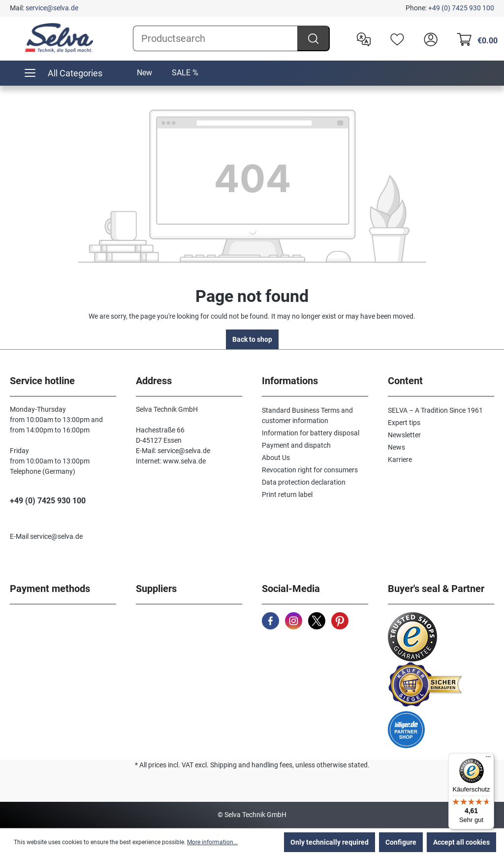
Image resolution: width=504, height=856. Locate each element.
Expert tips (404, 423)
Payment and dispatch (296, 445)
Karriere (400, 460)
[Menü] (488, 759)
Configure (401, 842)
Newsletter (404, 435)
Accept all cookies (461, 842)
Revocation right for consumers (310, 470)
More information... (212, 842)
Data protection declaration (304, 482)
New (144, 73)
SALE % (185, 73)
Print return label (287, 494)
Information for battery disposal (311, 433)
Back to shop (252, 339)
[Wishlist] (395, 38)
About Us (276, 458)
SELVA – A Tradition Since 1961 (435, 410)
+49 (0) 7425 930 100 (461, 8)
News (396, 447)
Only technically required (330, 842)
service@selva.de (52, 8)
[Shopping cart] (474, 38)
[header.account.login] (428, 38)
